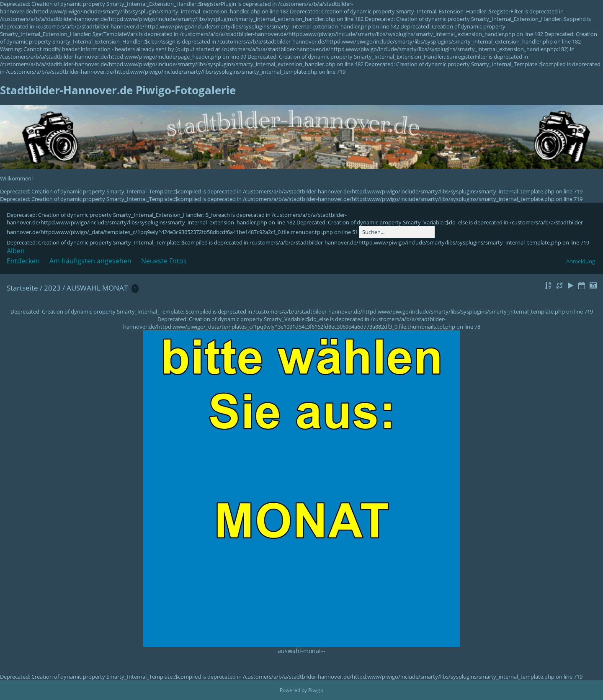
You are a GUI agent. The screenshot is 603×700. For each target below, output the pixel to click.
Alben (16, 251)
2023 (52, 288)
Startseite (22, 288)
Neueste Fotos (164, 261)
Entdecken (23, 261)
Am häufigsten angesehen (90, 261)
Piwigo (316, 690)
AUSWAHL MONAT (97, 288)
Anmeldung (581, 261)
